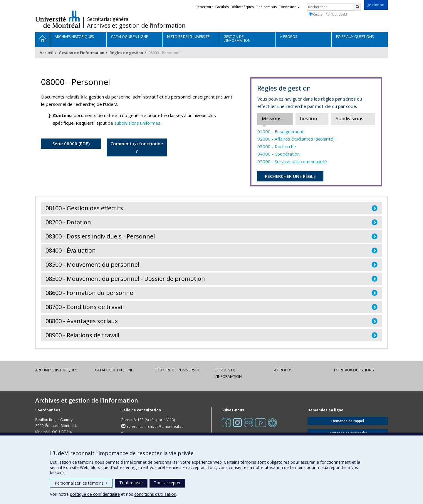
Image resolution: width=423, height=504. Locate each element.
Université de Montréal (58, 19)
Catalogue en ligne (114, 370)
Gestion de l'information (82, 53)
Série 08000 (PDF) (71, 143)
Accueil (47, 53)
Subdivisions (350, 119)
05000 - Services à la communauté (292, 161)
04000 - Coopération (278, 154)
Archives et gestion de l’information (136, 26)
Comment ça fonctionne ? (137, 147)
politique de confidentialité (95, 494)
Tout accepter (167, 483)
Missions (272, 119)
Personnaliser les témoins (81, 483)
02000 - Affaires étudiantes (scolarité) (296, 139)
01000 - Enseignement (281, 131)
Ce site (315, 14)
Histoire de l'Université (178, 370)
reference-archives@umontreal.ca (155, 427)
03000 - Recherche (277, 146)
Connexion (289, 7)
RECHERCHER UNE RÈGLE (290, 176)
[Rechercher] (357, 7)
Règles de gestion (126, 53)
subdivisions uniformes (137, 123)
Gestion (308, 119)
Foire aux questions (354, 370)
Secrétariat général (108, 19)
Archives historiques (56, 370)
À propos (283, 370)
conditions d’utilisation (155, 494)
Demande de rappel (348, 421)
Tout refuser (131, 483)
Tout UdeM (337, 14)
